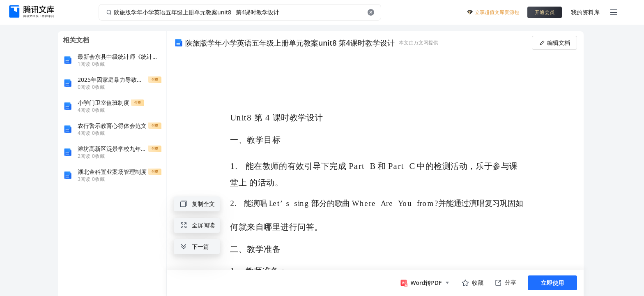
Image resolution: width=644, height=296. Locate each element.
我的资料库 (585, 12)
